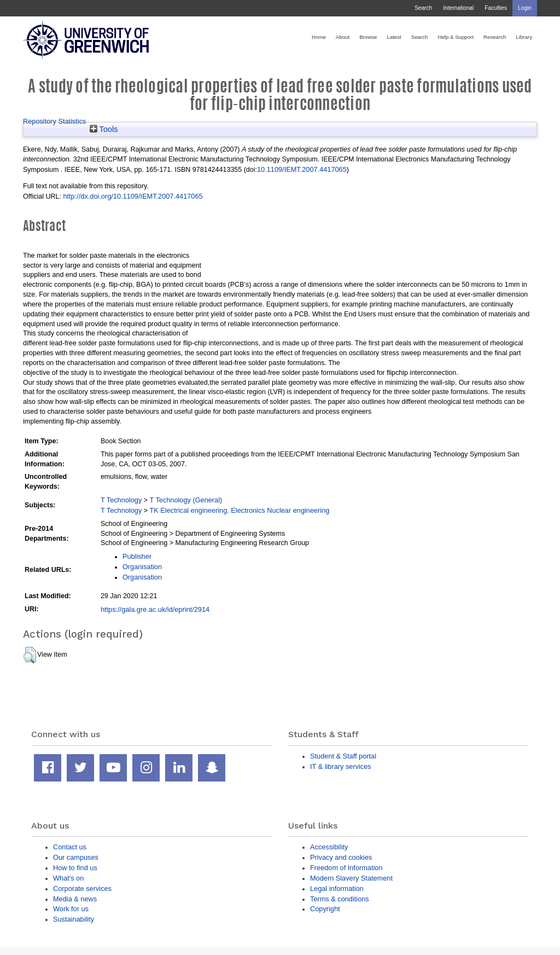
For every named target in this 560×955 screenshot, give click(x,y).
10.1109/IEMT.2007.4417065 (302, 169)
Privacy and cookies (341, 857)
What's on (68, 878)
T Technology (121, 500)
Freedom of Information (346, 868)
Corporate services (82, 889)
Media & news (75, 899)
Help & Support (456, 37)
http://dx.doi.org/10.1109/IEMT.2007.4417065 (133, 196)
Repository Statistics (55, 121)
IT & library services (341, 766)
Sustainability (74, 919)
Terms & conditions (340, 899)
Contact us (70, 847)
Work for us (71, 909)
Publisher (137, 556)
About (343, 37)
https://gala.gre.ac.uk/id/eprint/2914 (155, 609)
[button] (30, 655)
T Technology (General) (186, 500)
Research (495, 37)
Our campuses (76, 857)
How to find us (75, 868)
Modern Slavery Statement (351, 878)
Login (525, 8)
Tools (104, 129)
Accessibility (329, 847)
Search (423, 8)
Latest (394, 37)
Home (319, 37)
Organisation (142, 567)
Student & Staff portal (343, 756)
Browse (368, 37)
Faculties (496, 8)
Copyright (325, 909)
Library (524, 37)
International (458, 8)
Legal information (337, 889)
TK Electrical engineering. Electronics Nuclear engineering (240, 510)
